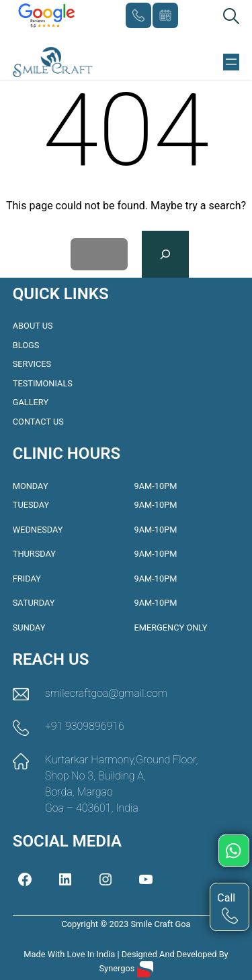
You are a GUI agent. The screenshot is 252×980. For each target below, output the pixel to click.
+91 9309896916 (138, 15)
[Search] (166, 254)
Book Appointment (165, 15)
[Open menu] (231, 62)
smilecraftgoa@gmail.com (106, 693)
